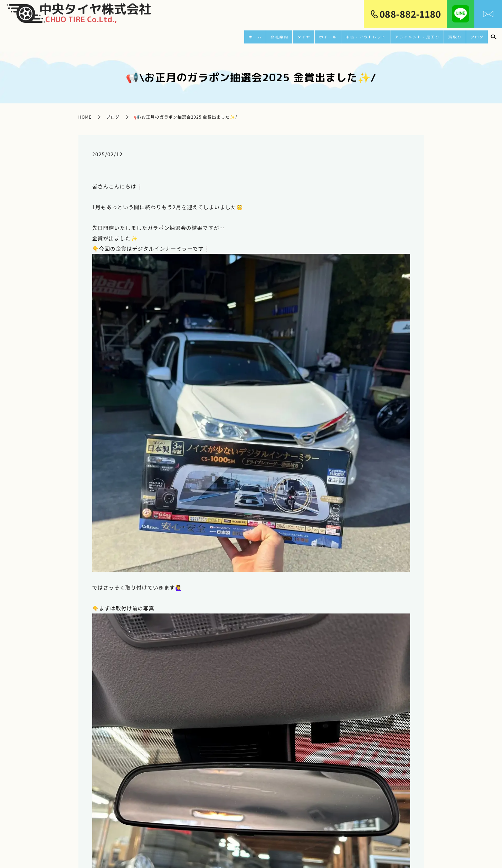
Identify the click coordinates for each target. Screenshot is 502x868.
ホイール (309, 36)
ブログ (476, 36)
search (493, 37)
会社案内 (257, 36)
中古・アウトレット (352, 36)
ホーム (232, 36)
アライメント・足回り (411, 36)
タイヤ (283, 36)
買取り (453, 36)
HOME (85, 112)
